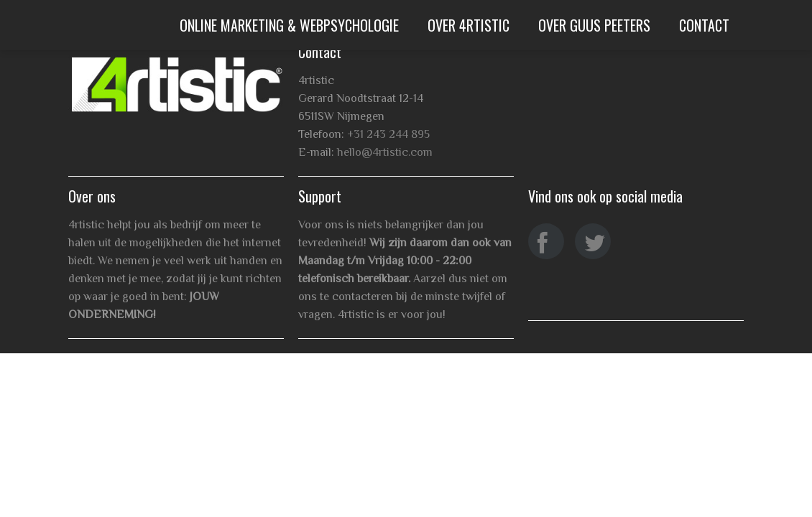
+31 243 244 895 (388, 134)
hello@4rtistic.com (385, 152)
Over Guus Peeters (594, 25)
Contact (704, 25)
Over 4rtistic (469, 25)
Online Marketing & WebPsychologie (289, 25)
